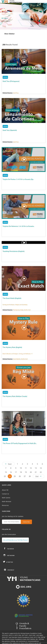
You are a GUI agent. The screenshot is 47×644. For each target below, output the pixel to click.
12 (31, 468)
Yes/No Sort (27, 310)
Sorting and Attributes (9, 305)
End (37, 476)
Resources (5, 505)
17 (16, 472)
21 (36, 472)
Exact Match (16, 359)
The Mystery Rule (18, 310)
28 (30, 476)
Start (10, 464)
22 (41, 472)
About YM (5, 490)
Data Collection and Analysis (10, 354)
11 (26, 468)
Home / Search (6, 21)
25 (15, 476)
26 (20, 476)
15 (6, 472)
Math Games (6, 498)
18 (21, 472)
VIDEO (5, 77)
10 (21, 468)
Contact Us (5, 494)
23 (5, 476)
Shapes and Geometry (21, 305)
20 (31, 472)
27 (25, 476)
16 (11, 472)
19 (26, 472)
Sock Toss (16, 93)
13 (36, 468)
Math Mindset (7, 501)
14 (41, 468)
